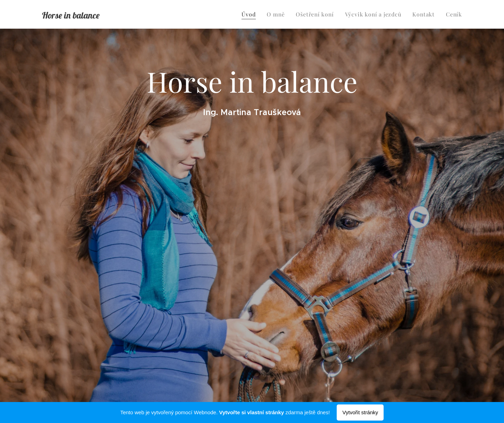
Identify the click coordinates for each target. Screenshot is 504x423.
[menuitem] (258, 14)
